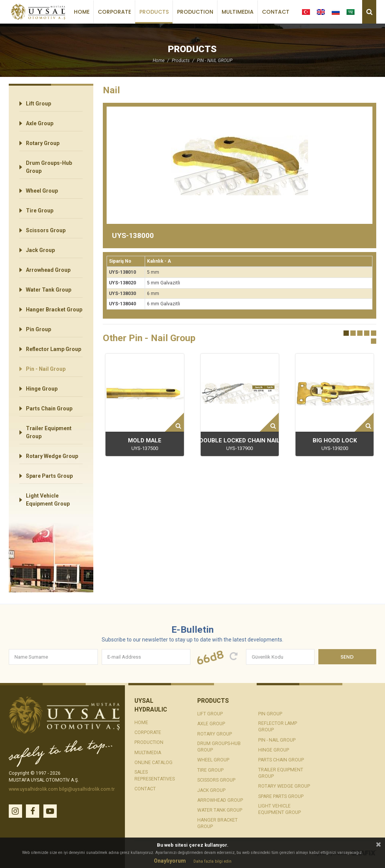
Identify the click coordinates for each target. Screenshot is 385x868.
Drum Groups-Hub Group (49, 167)
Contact (276, 12)
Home (82, 12)
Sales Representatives (155, 775)
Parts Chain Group (49, 408)
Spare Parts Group (49, 476)
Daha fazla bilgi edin (212, 862)
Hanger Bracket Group (54, 310)
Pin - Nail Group (46, 369)
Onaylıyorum (170, 861)
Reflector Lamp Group (54, 349)
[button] (346, 333)
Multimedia (238, 12)
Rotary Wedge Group (52, 456)
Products (154, 12)
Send (347, 657)
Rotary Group (43, 143)
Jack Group (40, 250)
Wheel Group (42, 191)
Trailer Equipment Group (49, 432)
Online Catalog (153, 763)
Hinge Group (42, 389)
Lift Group (38, 104)
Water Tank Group (49, 290)
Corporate (114, 12)
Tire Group (40, 211)
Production (195, 12)
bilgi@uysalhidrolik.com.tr (87, 789)
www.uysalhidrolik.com (33, 789)
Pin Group (38, 329)
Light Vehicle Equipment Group (48, 500)
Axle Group (40, 123)
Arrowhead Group (48, 270)
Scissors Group (46, 230)
